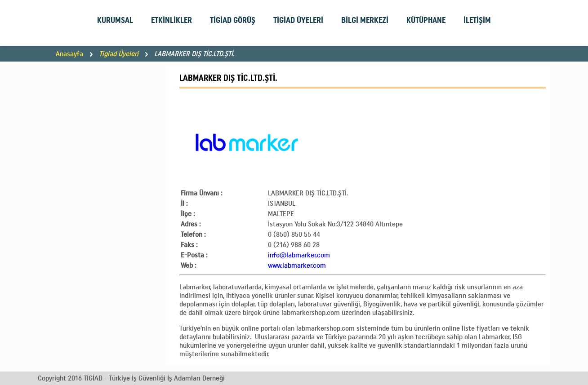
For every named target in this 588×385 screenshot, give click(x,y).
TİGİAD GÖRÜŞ (233, 20)
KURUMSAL (115, 20)
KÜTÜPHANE (426, 20)
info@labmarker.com (299, 255)
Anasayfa (69, 54)
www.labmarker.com (297, 265)
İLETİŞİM (477, 20)
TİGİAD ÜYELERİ (298, 20)
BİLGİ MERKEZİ (365, 20)
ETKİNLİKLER (171, 20)
